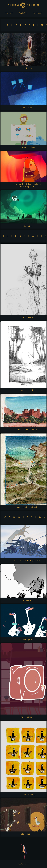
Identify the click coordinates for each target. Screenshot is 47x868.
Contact (9, 13)
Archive (23, 13)
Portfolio (38, 13)
